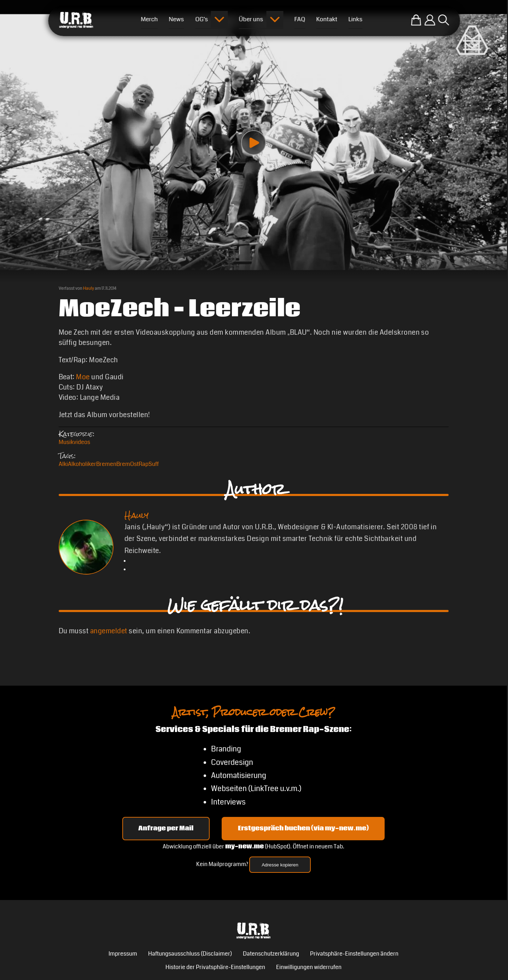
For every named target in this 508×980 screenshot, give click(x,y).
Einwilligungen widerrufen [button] (309, 967)
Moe (83, 377)
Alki (63, 464)
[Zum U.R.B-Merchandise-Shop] (416, 20)
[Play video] (253, 143)
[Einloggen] (430, 20)
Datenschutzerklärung (271, 954)
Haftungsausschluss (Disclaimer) (190, 954)
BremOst (127, 464)
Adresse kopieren (280, 865)
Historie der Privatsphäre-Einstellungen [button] (215, 967)
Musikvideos (74, 442)
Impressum (123, 954)
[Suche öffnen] (443, 20)
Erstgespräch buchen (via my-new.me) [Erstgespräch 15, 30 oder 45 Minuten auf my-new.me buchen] (303, 828)
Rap (144, 464)
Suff (154, 464)
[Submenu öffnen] (220, 19)
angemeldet (109, 631)
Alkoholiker (82, 464)
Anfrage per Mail (166, 828)
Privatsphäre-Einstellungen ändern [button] (354, 954)
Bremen (106, 464)
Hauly (89, 288)
